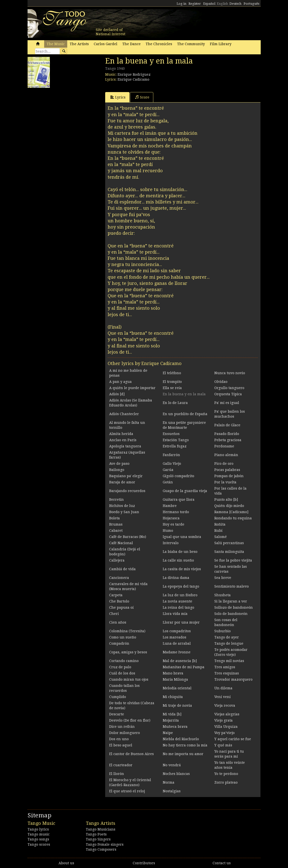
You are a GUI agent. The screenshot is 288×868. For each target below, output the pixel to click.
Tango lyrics (38, 829)
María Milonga (175, 679)
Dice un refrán (122, 727)
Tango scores (39, 844)
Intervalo (171, 543)
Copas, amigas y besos (128, 652)
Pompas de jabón (229, 476)
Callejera (117, 560)
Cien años (118, 622)
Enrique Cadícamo (133, 79)
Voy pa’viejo (224, 733)
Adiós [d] (117, 394)
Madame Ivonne (177, 652)
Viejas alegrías (227, 714)
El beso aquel (121, 745)
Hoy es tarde (174, 524)
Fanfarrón (171, 455)
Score (142, 97)
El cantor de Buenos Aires (131, 754)
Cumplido (118, 697)
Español (209, 4)
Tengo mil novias (229, 661)
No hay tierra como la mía (185, 745)
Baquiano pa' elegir (126, 476)
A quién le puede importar (132, 388)
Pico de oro (224, 464)
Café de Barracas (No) (128, 537)
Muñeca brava (175, 727)
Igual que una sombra (182, 537)
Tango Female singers (105, 844)
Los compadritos (177, 631)
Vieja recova (225, 705)
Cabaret (116, 531)
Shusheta (223, 595)
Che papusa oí (121, 607)
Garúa (168, 470)
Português (251, 4)
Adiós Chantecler (124, 414)
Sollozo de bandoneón (234, 607)
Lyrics (118, 97)
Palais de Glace (227, 425)
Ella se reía (172, 388)
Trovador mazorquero (233, 679)
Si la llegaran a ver (231, 601)
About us (66, 863)
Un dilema (223, 688)
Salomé (221, 537)
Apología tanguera (125, 446)
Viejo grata (224, 720)
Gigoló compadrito (178, 476)
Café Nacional (121, 543)
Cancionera (119, 578)
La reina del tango (178, 607)
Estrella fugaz (175, 446)
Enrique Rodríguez (134, 74)
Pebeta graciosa (228, 440)
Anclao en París (123, 440)
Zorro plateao (226, 782)
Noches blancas (176, 774)
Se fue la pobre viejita (233, 560)
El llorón (117, 774)
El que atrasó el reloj (127, 791)
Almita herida (121, 434)
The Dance (131, 44)
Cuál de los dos (122, 673)
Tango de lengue (229, 643)
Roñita (220, 524)
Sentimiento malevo (232, 586)
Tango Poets (96, 834)
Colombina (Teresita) (127, 631)
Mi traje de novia (177, 705)
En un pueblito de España (185, 414)
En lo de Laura (175, 403)
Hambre (170, 506)
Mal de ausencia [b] (180, 661)
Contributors (144, 863)
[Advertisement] (65, 121)
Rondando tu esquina (233, 518)
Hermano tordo (176, 512)
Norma (169, 782)
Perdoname (224, 446)
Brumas (116, 524)
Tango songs (38, 839)
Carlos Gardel (106, 44)
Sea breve (223, 578)
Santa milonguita (229, 552)
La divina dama (176, 578)
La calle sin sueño (178, 560)
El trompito (172, 382)
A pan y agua (120, 382)
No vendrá (172, 765)
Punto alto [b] (226, 500)
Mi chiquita (173, 697)
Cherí (114, 614)
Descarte (117, 714)
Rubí (218, 531)
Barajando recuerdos (127, 491)
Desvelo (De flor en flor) (130, 720)
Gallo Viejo (172, 464)
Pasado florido (227, 434)
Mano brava (173, 673)
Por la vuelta (225, 482)
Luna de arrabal (177, 643)
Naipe (168, 733)
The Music (56, 44)
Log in (181, 4)
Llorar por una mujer (181, 622)
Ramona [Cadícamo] (231, 512)
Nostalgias (172, 791)
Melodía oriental (177, 688)
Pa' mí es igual (227, 403)
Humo (168, 531)
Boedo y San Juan (124, 512)
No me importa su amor (183, 754)
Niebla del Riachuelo (181, 739)
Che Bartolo (119, 601)
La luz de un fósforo (180, 595)
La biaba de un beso (180, 552)
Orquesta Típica (228, 394)
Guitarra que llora (179, 500)
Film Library (221, 44)
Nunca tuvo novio (230, 373)
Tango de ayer (227, 637)
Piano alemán (226, 455)
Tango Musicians (101, 829)
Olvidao (221, 382)
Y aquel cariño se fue (233, 739)
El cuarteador (121, 765)
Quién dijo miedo (229, 506)
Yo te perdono (226, 774)
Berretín (116, 500)
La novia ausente (177, 601)
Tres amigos (225, 667)
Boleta (114, 518)
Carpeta (116, 595)
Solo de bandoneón (231, 614)
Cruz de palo (120, 667)
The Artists (79, 44)
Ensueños (171, 434)
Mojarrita (171, 720)
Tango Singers (98, 839)
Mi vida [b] (172, 714)
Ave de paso (119, 464)
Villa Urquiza (226, 727)
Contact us (222, 863)
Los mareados (175, 637)
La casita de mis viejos (182, 569)
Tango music (39, 834)
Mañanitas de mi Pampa (184, 667)
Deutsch (235, 4)
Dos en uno (119, 739)
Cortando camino (124, 661)
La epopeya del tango (181, 586)
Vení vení (223, 697)
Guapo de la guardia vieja (185, 491)
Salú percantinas (229, 543)
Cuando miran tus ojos (129, 679)
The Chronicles (159, 44)
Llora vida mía (175, 614)
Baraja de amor (122, 482)
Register (195, 4)
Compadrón (119, 643)
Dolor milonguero (125, 733)
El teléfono (172, 373)
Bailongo (117, 470)
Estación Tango (176, 440)
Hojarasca (171, 518)
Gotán (168, 482)
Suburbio (223, 631)
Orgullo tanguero (229, 388)
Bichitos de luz (122, 506)
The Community (191, 44)
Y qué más (223, 745)
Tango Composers (101, 849)
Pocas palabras (227, 470)
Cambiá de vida (122, 569)
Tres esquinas (227, 673)
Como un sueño (123, 637)
